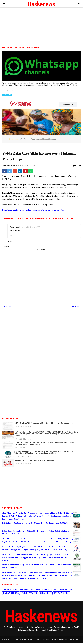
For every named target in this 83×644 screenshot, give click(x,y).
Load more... (42, 250)
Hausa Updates (7, 94)
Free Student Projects (44, 591)
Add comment (8, 248)
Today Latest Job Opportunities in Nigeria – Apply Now (34, 462)
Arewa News (25, 591)
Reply (12, 236)
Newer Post (7, 308)
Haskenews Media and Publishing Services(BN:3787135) (61, 641)
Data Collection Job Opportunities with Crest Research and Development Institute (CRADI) (35, 524)
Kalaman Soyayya (27, 594)
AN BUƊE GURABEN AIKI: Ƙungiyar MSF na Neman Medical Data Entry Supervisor (44, 425)
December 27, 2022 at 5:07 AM (30, 228)
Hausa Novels (63, 591)
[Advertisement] (41, 27)
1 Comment (77, 167)
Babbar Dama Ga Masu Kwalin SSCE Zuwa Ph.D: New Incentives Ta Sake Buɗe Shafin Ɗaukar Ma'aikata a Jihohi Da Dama (45, 445)
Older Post (76, 308)
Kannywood (44, 594)
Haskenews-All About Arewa (23, 641)
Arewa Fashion (9, 591)
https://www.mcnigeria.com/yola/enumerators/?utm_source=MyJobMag (33, 212)
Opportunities (59, 594)
